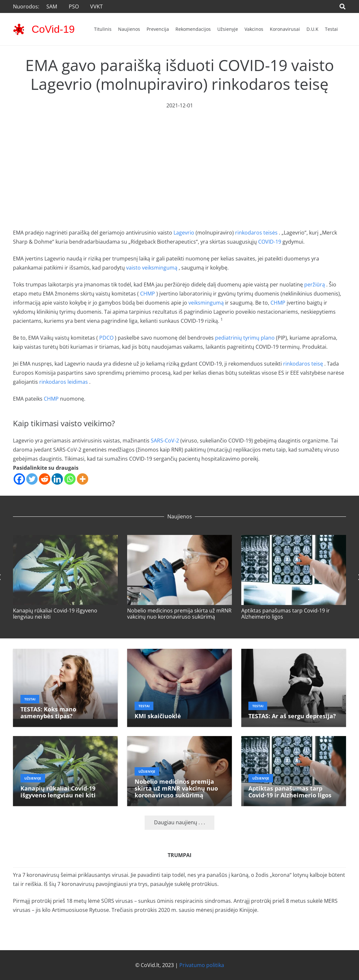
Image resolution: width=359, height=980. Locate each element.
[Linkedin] (57, 479)
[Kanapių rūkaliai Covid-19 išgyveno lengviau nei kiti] (65, 539)
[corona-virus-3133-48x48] (19, 29)
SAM (52, 6)
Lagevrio (184, 233)
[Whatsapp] (70, 479)
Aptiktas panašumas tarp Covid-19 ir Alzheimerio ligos (286, 614)
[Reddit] (45, 479)
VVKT (96, 6)
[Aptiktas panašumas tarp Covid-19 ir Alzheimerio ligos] (294, 539)
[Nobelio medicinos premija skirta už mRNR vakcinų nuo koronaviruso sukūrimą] (179, 539)
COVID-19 (270, 242)
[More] (83, 479)
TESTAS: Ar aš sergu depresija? (292, 716)
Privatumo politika (202, 965)
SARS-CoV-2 (165, 441)
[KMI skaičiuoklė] (179, 653)
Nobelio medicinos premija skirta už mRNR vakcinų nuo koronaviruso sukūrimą (179, 614)
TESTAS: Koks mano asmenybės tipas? (48, 713)
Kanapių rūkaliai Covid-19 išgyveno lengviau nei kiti (55, 614)
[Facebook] (19, 479)
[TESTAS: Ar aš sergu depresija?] (294, 653)
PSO (74, 6)
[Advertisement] (179, 159)
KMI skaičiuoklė (158, 716)
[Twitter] (32, 479)
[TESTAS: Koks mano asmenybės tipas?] (65, 653)
